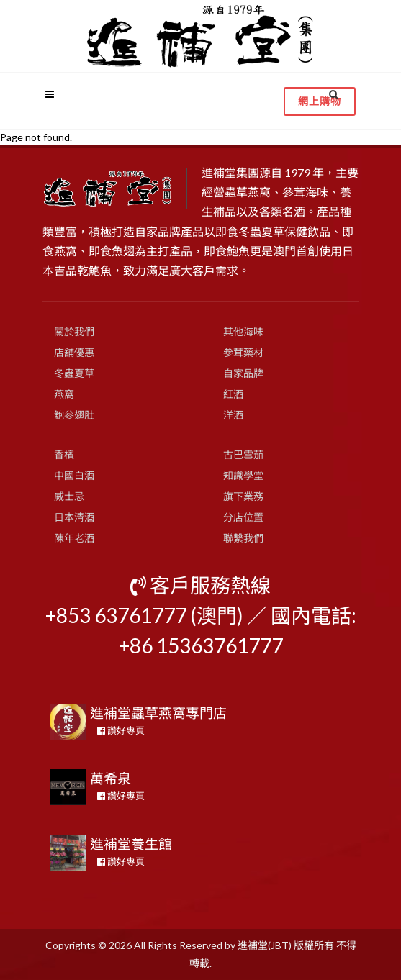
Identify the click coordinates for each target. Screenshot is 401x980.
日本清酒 (74, 517)
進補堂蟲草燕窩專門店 (158, 713)
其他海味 (243, 331)
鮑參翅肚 (74, 415)
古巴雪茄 (243, 454)
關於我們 (74, 331)
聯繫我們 (243, 538)
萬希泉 (111, 778)
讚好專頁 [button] (121, 730)
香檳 (64, 454)
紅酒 (233, 394)
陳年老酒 (74, 538)
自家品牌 (243, 373)
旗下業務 (243, 496)
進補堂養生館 (131, 844)
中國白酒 (74, 475)
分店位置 (243, 517)
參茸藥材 (243, 352)
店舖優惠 (74, 352)
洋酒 (233, 415)
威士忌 (69, 496)
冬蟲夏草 (74, 373)
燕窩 (64, 394)
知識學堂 (243, 475)
